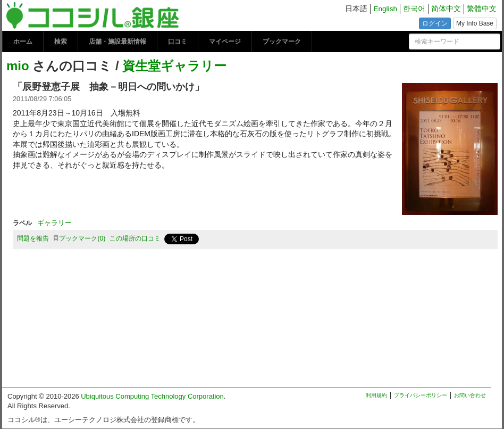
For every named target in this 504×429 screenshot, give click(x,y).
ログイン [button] (435, 23)
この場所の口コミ (135, 238)
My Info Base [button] (475, 23)
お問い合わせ (470, 395)
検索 (61, 42)
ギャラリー (54, 223)
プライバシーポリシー (421, 395)
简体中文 (446, 9)
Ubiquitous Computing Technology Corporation (152, 396)
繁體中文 (482, 9)
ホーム (23, 42)
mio (18, 66)
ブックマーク (282, 42)
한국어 (414, 9)
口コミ (178, 42)
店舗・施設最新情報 (117, 42)
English (385, 9)
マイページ (225, 42)
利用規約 (376, 395)
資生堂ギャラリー (174, 66)
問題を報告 (33, 238)
